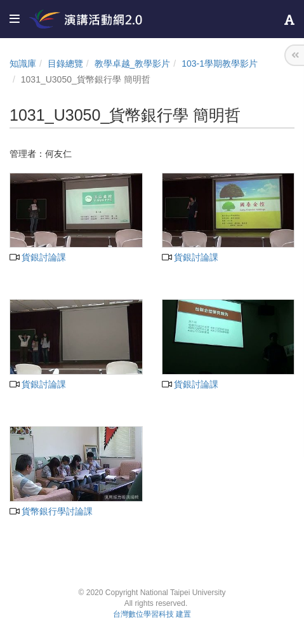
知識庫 (23, 64)
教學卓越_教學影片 (133, 64)
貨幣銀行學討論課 (51, 511)
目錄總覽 (65, 64)
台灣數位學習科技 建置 (152, 614)
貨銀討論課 (38, 257)
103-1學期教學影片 (220, 64)
